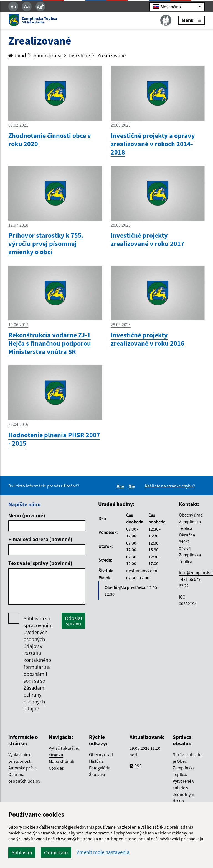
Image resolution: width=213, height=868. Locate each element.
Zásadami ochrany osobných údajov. (35, 698)
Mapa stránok (62, 761)
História (96, 761)
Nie (132, 486)
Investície (79, 55)
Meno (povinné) (27, 515)
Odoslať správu (74, 621)
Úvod (17, 55)
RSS (136, 766)
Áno (121, 486)
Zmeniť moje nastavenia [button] (103, 852)
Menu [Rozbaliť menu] (192, 20)
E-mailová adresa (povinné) (40, 539)
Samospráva (48, 55)
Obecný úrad (101, 754)
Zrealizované (111, 55)
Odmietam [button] (56, 852)
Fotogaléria (100, 768)
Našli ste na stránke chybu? (170, 486)
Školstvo (97, 774)
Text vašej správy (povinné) (40, 563)
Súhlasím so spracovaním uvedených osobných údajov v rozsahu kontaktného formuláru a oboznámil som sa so (38, 664)
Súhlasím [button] (22, 852)
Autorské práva (22, 768)
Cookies (56, 768)
